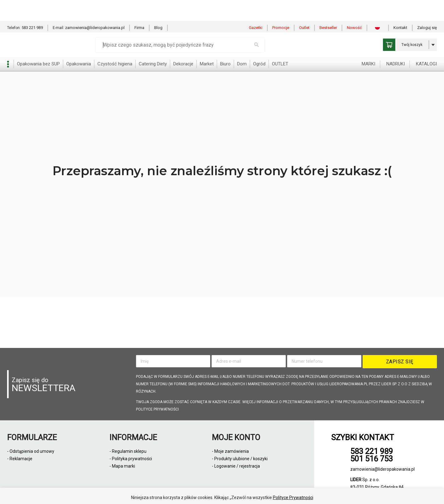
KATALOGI (426, 43)
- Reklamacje (20, 459)
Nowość (354, 7)
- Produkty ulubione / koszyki (240, 459)
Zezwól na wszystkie (205, 491)
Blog (158, 7)
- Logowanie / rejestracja (236, 466)
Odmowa (250, 491)
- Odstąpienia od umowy (31, 451)
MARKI (368, 43)
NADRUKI (396, 43)
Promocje (281, 7)
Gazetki (256, 7)
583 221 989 (32, 7)
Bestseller (328, 7)
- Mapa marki (122, 466)
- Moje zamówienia (230, 451)
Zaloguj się (427, 7)
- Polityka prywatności (131, 459)
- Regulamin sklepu (128, 451)
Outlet (304, 7)
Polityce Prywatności (293, 477)
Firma (139, 7)
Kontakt (400, 7)
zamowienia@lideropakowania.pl (95, 7)
